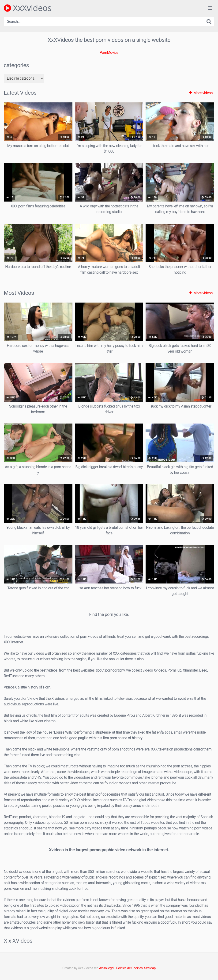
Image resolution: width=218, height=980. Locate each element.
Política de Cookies (130, 968)
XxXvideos (28, 8)
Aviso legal (107, 968)
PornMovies (109, 52)
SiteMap (150, 968)
